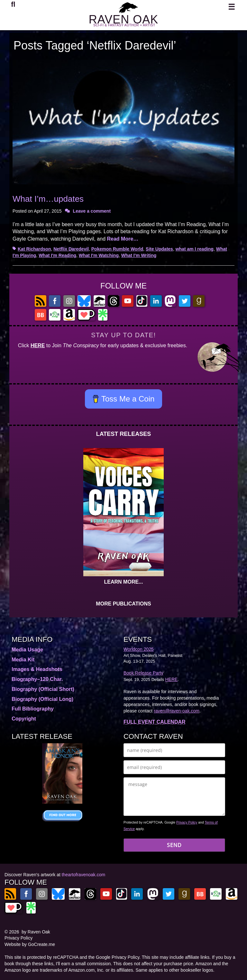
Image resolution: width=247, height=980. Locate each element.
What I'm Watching (99, 255)
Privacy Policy (187, 822)
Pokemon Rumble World (117, 249)
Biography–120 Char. (37, 679)
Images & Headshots (37, 669)
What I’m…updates (48, 199)
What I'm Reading (57, 255)
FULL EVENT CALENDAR (155, 722)
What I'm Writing (139, 255)
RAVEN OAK (123, 19)
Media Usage (27, 650)
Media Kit (23, 660)
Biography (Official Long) (42, 699)
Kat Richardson (34, 249)
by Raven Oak (36, 932)
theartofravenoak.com (83, 875)
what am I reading (195, 249)
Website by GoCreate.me (30, 944)
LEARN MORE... (124, 582)
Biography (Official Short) (43, 689)
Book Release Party (143, 673)
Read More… (123, 239)
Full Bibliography (33, 709)
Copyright (24, 719)
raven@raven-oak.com (177, 711)
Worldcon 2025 (139, 649)
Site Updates (159, 249)
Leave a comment (92, 211)
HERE (38, 345)
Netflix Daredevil (71, 249)
